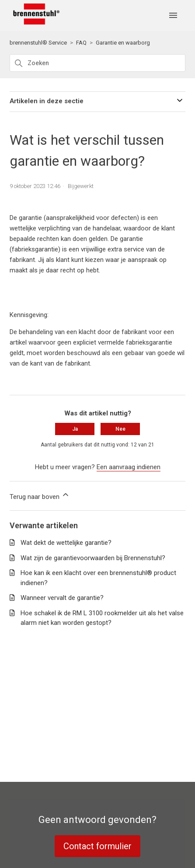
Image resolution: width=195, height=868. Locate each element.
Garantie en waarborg (123, 43)
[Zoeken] (97, 63)
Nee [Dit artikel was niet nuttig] (120, 429)
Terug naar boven (40, 495)
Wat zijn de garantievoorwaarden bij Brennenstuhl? (93, 558)
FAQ (81, 43)
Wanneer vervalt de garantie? (62, 598)
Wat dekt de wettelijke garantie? (66, 543)
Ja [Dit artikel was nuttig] (75, 429)
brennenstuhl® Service (38, 43)
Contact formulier (97, 846)
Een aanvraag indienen (129, 467)
